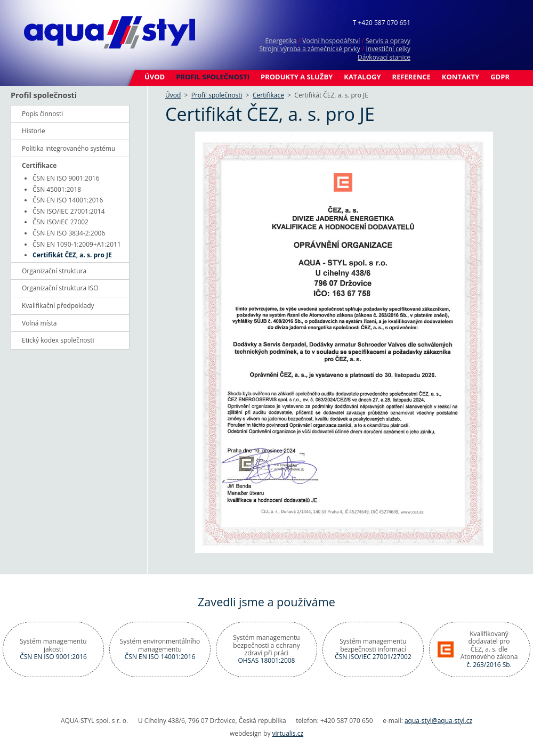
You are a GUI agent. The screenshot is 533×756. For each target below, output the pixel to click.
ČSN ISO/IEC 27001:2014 (69, 211)
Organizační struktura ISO (60, 288)
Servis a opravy (388, 41)
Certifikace (268, 95)
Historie (34, 131)
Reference (411, 77)
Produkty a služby (297, 77)
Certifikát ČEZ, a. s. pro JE (72, 255)
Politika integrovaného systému (68, 148)
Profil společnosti (213, 77)
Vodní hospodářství (331, 41)
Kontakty (461, 77)
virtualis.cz (288, 733)
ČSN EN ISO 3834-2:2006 (69, 233)
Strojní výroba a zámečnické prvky (309, 49)
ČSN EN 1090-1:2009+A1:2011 (77, 244)
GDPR (500, 77)
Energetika (281, 41)
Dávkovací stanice (384, 57)
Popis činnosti (42, 114)
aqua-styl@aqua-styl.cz (438, 721)
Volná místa (39, 323)
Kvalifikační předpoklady (58, 306)
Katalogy (362, 77)
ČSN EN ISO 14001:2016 (68, 200)
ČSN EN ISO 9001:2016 (66, 178)
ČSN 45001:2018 (57, 189)
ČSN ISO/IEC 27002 (60, 222)
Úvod (155, 77)
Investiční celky (388, 49)
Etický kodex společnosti (58, 340)
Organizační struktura (54, 271)
